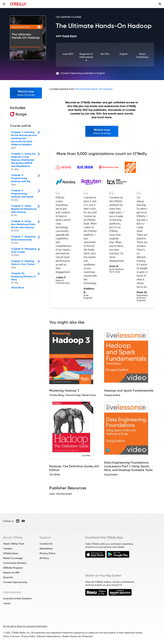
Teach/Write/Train (14, 544)
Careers (8, 549)
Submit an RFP (11, 573)
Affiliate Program (13, 568)
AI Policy (44, 558)
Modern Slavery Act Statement (78, 636)
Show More (18, 288)
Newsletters (46, 549)
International (12, 592)
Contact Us (46, 544)
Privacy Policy (47, 553)
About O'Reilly (13, 537)
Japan (7, 603)
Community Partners (15, 563)
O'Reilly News (11, 553)
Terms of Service (11, 636)
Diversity (8, 577)
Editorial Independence (49, 636)
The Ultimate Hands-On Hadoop (94, 89)
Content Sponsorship (15, 582)
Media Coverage (13, 558)
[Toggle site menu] (4, 4)
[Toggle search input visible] (160, 4)
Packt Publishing (142, 55)
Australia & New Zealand (17, 598)
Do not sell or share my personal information (25, 626)
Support (45, 537)
